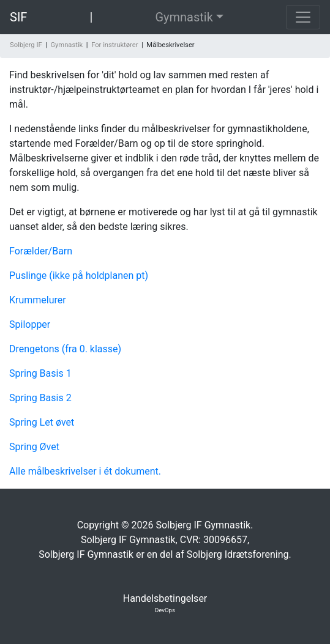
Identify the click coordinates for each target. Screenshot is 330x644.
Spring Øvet (34, 447)
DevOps (165, 610)
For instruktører (114, 45)
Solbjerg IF (26, 45)
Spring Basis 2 (40, 398)
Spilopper (30, 324)
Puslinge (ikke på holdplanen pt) (79, 276)
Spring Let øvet (42, 422)
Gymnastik (184, 17)
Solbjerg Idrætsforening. (239, 554)
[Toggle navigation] (303, 17)
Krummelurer (38, 300)
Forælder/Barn (41, 251)
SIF (18, 17)
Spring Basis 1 (40, 373)
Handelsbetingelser (165, 598)
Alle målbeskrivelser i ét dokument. (85, 471)
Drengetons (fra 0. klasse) (65, 349)
